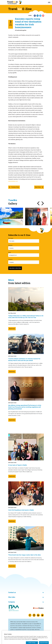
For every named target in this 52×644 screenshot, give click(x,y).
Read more (12, 329)
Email (24, 254)
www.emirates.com (13, 181)
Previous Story (14, 187)
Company (24, 261)
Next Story (39, 187)
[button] (38, 203)
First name (24, 240)
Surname (24, 247)
